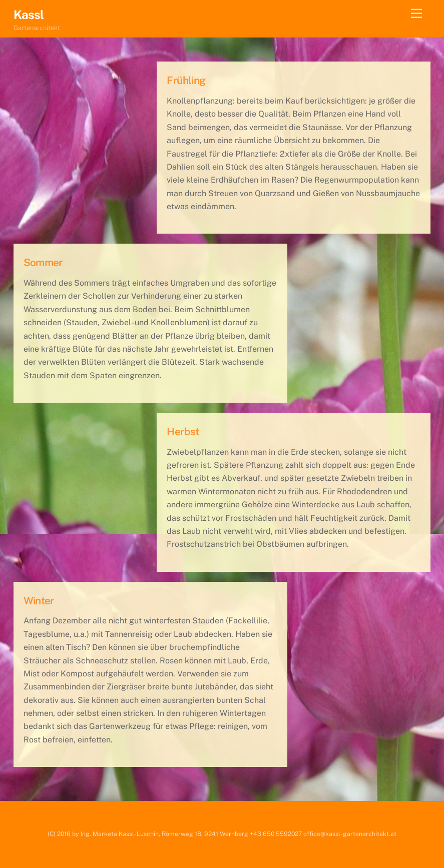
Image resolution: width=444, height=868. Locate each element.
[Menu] (416, 14)
